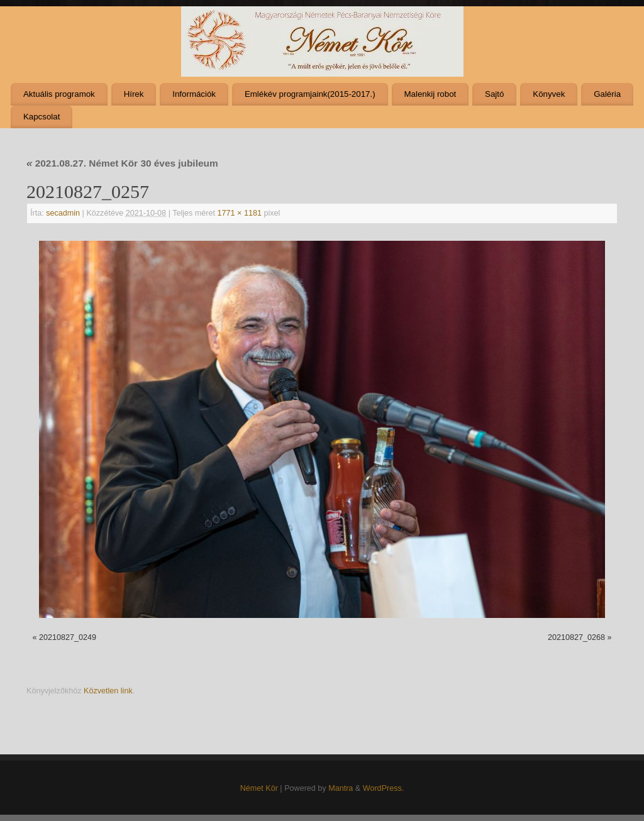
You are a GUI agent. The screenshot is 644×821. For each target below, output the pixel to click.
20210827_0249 (68, 637)
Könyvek (549, 94)
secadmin (63, 213)
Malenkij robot (430, 94)
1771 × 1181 (240, 213)
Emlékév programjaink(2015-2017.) (310, 94)
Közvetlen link (108, 691)
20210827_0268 (576, 637)
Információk (194, 94)
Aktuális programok (59, 94)
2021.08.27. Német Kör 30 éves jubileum (122, 163)
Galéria (607, 94)
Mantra (341, 788)
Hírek (134, 94)
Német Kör (259, 788)
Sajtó (494, 94)
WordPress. (384, 788)
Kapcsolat (42, 117)
